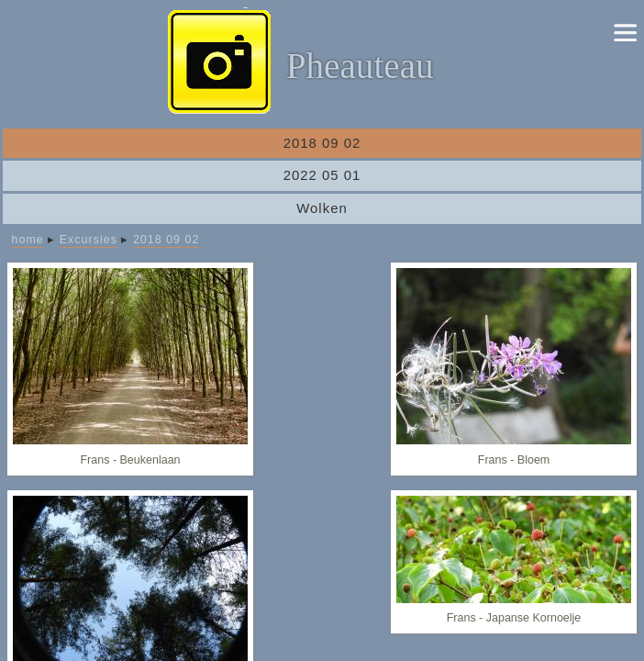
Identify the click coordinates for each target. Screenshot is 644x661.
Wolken (322, 208)
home (28, 240)
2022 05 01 (322, 175)
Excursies (89, 240)
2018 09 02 (322, 143)
